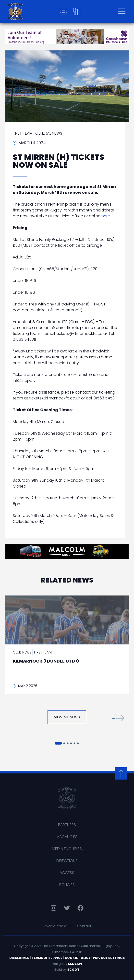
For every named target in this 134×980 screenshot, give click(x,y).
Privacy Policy (54, 926)
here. (106, 216)
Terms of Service (47, 958)
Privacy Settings (109, 958)
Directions (67, 861)
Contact (84, 926)
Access (67, 873)
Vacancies (67, 837)
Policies (67, 885)
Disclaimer (19, 958)
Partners (67, 825)
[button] (118, 718)
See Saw (75, 964)
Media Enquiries (67, 849)
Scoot (73, 970)
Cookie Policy (78, 958)
